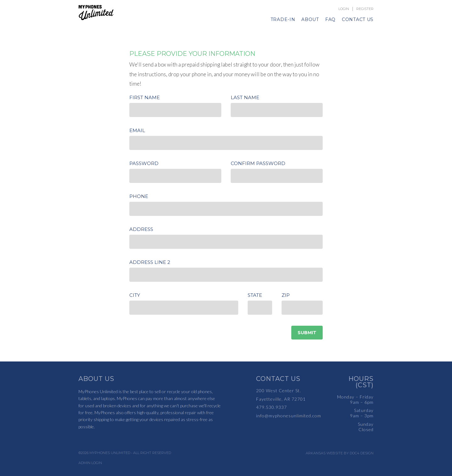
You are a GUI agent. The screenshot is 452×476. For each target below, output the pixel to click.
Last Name (245, 97)
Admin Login (90, 463)
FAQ (330, 19)
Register (365, 9)
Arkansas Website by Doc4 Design (340, 453)
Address (141, 229)
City (135, 295)
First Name (145, 97)
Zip (286, 295)
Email (137, 130)
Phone (139, 196)
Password (144, 163)
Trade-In (283, 19)
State (255, 295)
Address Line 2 (150, 262)
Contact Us (358, 19)
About (310, 19)
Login (344, 9)
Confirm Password (258, 163)
